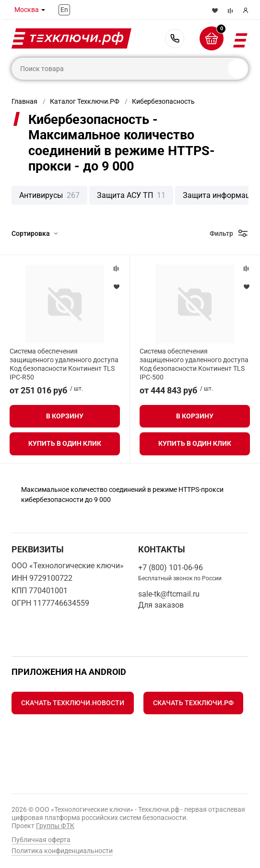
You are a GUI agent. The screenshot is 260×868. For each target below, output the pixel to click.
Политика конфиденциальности (62, 851)
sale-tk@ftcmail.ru (169, 594)
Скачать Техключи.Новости (73, 703)
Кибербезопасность (163, 101)
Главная (24, 101)
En (64, 10)
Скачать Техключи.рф (193, 703)
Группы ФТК (55, 826)
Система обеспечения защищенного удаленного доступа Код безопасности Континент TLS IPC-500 (194, 364)
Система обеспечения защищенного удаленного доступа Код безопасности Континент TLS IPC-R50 (64, 364)
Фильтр (221, 233)
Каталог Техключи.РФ (85, 101)
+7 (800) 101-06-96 (175, 38)
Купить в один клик (65, 443)
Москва (27, 10)
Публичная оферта (41, 840)
